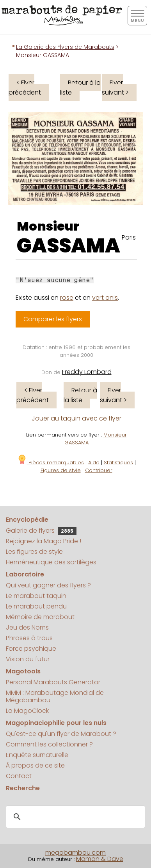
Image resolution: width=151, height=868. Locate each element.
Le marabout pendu (36, 606)
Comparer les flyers (53, 319)
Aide (94, 463)
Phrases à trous (29, 638)
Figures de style (61, 470)
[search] (74, 817)
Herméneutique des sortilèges (51, 562)
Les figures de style (34, 552)
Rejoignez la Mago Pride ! (44, 541)
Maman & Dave (100, 859)
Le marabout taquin (36, 596)
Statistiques (118, 463)
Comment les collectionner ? (49, 744)
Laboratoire (25, 574)
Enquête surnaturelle (37, 755)
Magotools (23, 671)
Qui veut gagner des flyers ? (48, 585)
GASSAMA (68, 246)
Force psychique (31, 649)
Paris (129, 237)
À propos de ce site (35, 765)
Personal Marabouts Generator (53, 682)
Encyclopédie (27, 520)
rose (67, 298)
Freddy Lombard (87, 372)
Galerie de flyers (41, 531)
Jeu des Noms (27, 627)
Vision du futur (28, 659)
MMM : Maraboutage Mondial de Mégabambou (55, 696)
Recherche (23, 788)
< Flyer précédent (25, 88)
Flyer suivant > (115, 88)
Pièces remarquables (51, 463)
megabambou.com (75, 853)
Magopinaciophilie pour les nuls (56, 723)
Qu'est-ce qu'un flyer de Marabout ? (61, 734)
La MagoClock (27, 711)
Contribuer (99, 470)
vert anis (105, 298)
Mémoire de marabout (40, 617)
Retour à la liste (80, 88)
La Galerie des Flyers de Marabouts (65, 47)
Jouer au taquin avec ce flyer (76, 418)
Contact (19, 776)
